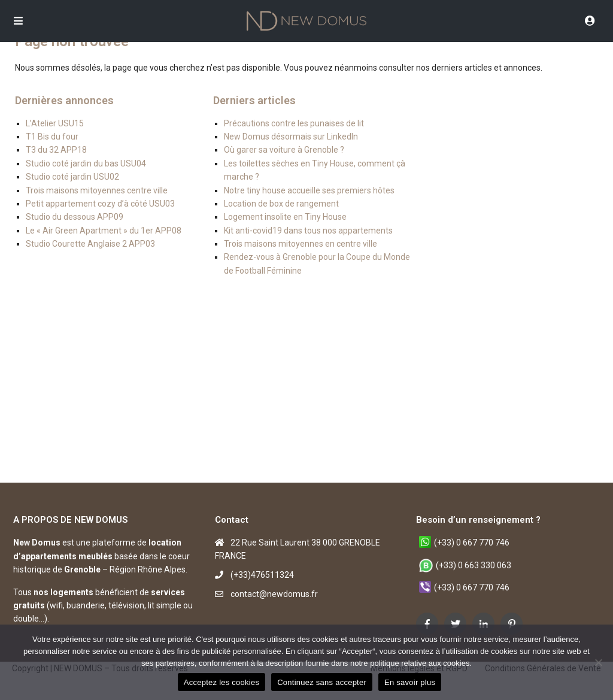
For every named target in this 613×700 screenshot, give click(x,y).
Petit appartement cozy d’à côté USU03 (100, 204)
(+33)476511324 (262, 575)
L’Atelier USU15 (55, 123)
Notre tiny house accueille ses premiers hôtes (309, 190)
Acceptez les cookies (221, 682)
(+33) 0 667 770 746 (472, 543)
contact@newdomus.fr (274, 594)
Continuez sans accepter (322, 682)
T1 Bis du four (52, 137)
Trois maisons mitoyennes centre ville (97, 190)
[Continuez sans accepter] (598, 662)
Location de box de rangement (281, 204)
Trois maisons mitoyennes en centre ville (301, 244)
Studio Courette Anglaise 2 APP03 (90, 244)
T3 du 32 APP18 (56, 150)
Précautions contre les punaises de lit (294, 123)
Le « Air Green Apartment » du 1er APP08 (104, 231)
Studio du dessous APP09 (75, 217)
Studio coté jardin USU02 (72, 177)
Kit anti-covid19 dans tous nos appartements (308, 231)
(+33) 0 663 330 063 (474, 565)
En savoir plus (410, 682)
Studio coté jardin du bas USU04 (86, 163)
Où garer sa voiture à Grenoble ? (284, 150)
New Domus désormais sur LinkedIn (291, 137)
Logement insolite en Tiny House (285, 217)
